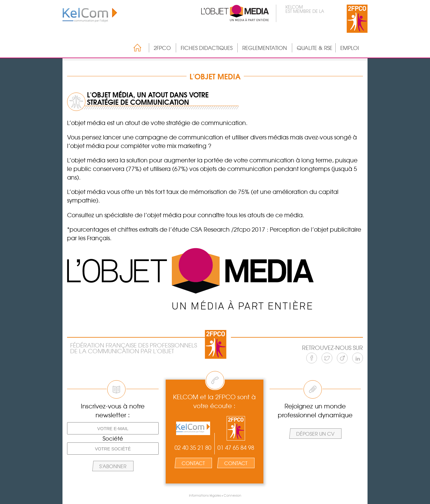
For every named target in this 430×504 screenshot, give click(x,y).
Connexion (232, 495)
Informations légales (205, 495)
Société (113, 438)
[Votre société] (113, 449)
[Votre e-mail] (113, 428)
